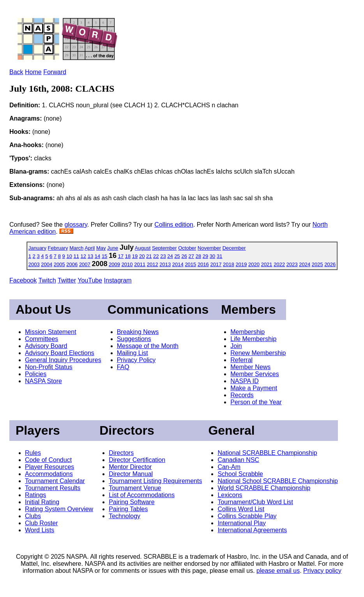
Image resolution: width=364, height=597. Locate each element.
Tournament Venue (135, 488)
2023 (292, 264)
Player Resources (49, 467)
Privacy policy (322, 571)
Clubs (33, 516)
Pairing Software (132, 502)
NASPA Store (43, 381)
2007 (85, 264)
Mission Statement (51, 332)
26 (184, 256)
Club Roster (41, 523)
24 (170, 256)
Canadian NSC (238, 460)
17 (121, 256)
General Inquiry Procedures (63, 360)
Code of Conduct (48, 460)
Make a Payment (254, 388)
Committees (42, 339)
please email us (278, 571)
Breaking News (138, 332)
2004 (47, 264)
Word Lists (40, 530)
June (113, 248)
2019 (241, 264)
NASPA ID (245, 381)
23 (163, 256)
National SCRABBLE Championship (267, 453)
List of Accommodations (142, 495)
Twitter (67, 280)
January (37, 248)
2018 (229, 264)
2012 (153, 264)
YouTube (90, 280)
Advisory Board (46, 346)
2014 (178, 264)
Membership (247, 332)
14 (97, 256)
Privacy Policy (136, 360)
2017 (216, 264)
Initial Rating (42, 502)
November (209, 248)
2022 (279, 264)
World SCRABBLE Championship (264, 488)
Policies (36, 374)
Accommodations (49, 474)
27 (191, 256)
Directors (121, 453)
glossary (76, 225)
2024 (305, 264)
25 (177, 256)
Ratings (35, 495)
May (101, 248)
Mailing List (133, 353)
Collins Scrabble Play (247, 516)
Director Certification (137, 460)
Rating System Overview (59, 509)
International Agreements (252, 530)
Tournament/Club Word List (255, 502)
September (164, 248)
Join (236, 346)
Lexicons (230, 495)
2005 (59, 264)
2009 (114, 264)
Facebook (23, 280)
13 (90, 256)
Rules (33, 453)
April (90, 248)
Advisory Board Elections (60, 353)
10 (69, 256)
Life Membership (253, 339)
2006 (72, 264)
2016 (203, 264)
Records (242, 395)
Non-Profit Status (49, 367)
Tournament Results (53, 488)
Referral (241, 360)
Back (16, 72)
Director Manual (131, 474)
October (187, 248)
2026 (330, 264)
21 (149, 256)
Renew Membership (258, 353)
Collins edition (174, 225)
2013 (165, 264)
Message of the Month (148, 346)
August (143, 248)
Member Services (254, 374)
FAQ (123, 367)
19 (135, 256)
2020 (254, 264)
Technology (125, 516)
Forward (55, 72)
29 (205, 256)
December (234, 248)
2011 (140, 264)
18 (128, 256)
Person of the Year (256, 402)
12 (83, 256)
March (76, 248)
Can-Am (229, 467)
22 (156, 256)
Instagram (118, 280)
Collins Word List (241, 509)
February (58, 248)
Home (33, 72)
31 (219, 256)
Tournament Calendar (55, 481)
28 (198, 256)
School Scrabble (240, 474)
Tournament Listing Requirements (155, 481)
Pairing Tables (128, 509)
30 (212, 256)
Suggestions (134, 339)
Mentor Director (130, 467)
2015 (190, 264)
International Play (242, 523)
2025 (317, 264)
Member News (250, 367)
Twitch (47, 280)
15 (104, 256)
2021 (267, 264)
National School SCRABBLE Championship (278, 481)
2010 (127, 264)
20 (142, 256)
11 (76, 256)
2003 (34, 264)
